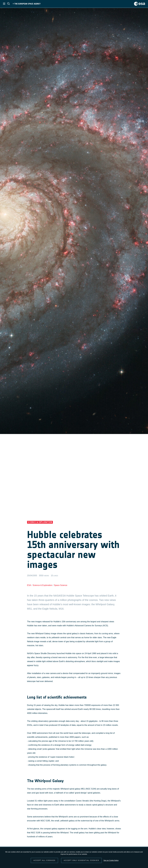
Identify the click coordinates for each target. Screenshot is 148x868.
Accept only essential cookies (81, 860)
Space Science (61, 585)
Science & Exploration (43, 585)
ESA (29, 585)
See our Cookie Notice (111, 860)
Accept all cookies (44, 860)
